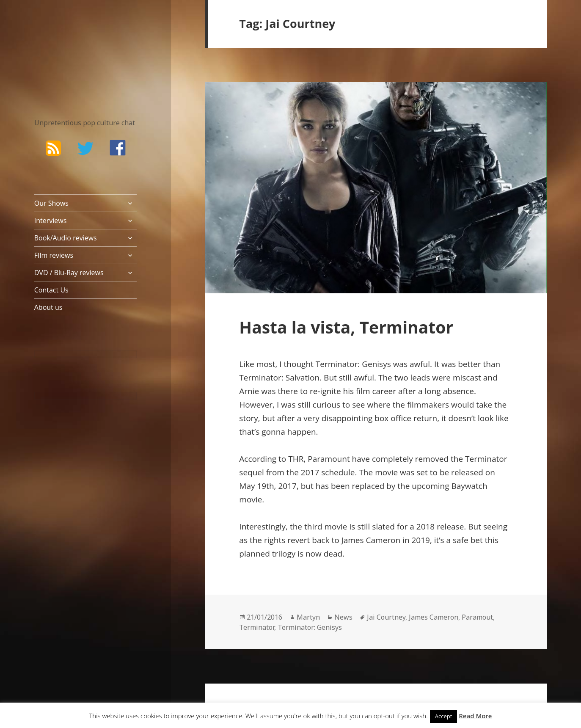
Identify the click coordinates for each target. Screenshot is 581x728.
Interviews (51, 221)
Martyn (308, 617)
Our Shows (51, 203)
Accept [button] (444, 716)
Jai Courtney (386, 617)
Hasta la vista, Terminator (346, 327)
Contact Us (51, 290)
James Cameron (434, 617)
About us (48, 307)
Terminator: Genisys (310, 627)
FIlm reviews (54, 255)
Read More (475, 716)
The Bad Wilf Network (70, 48)
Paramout (477, 617)
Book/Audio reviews (66, 238)
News (343, 617)
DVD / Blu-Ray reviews (69, 273)
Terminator (257, 627)
